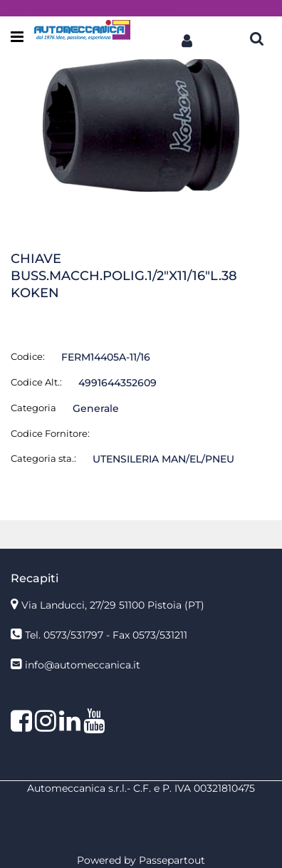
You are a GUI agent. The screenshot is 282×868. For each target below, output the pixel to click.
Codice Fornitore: (50, 433)
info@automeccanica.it (83, 665)
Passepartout (172, 860)
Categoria (33, 408)
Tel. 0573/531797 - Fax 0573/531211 (106, 635)
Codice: (28, 356)
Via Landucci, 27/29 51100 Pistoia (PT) (113, 605)
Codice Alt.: (36, 382)
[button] (187, 38)
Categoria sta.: (43, 458)
